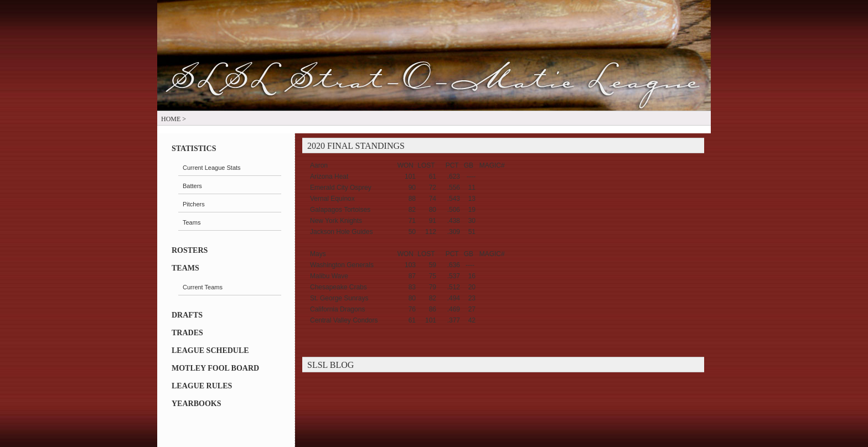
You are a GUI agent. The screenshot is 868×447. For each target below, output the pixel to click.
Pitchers (194, 204)
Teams (185, 268)
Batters (192, 186)
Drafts (187, 315)
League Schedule (210, 350)
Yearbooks (196, 404)
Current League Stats (212, 168)
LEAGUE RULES (202, 386)
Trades (187, 333)
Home (171, 119)
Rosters (190, 250)
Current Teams (203, 287)
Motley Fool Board (215, 368)
